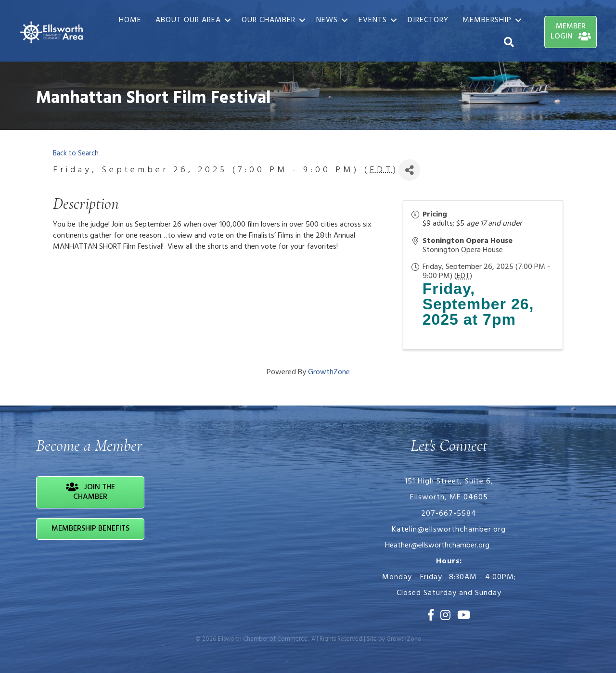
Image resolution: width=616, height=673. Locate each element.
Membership (487, 20)
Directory (428, 20)
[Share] (409, 170)
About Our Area (188, 20)
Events (373, 20)
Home (130, 20)
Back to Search (76, 154)
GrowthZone (329, 372)
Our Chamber (269, 20)
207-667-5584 (449, 514)
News (327, 20)
